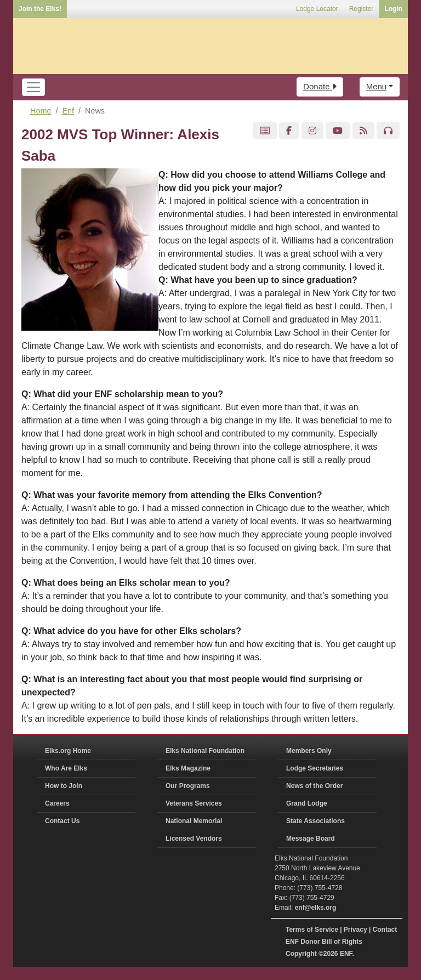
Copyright (301, 954)
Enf (68, 111)
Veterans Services (194, 803)
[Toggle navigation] (33, 87)
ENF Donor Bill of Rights (324, 942)
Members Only (309, 751)
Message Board (311, 839)
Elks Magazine (188, 768)
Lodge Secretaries (315, 768)
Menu (377, 86)
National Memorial (194, 821)
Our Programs (188, 786)
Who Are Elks (66, 768)
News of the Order (314, 786)
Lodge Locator (317, 9)
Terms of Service (312, 930)
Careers (57, 803)
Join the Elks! (40, 9)
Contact (385, 930)
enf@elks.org (316, 908)
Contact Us (62, 821)
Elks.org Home (68, 751)
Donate (320, 86)
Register (362, 9)
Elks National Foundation (205, 751)
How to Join (64, 786)
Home (41, 111)
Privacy (355, 930)
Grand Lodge (307, 803)
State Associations (315, 821)
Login (393, 9)
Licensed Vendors (194, 839)
